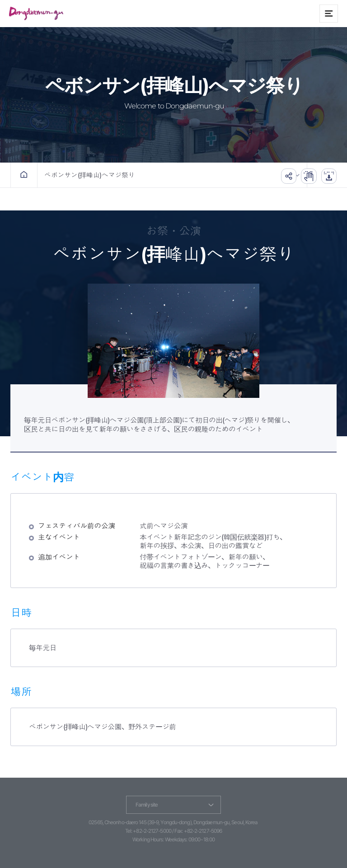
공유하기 (282, 175)
